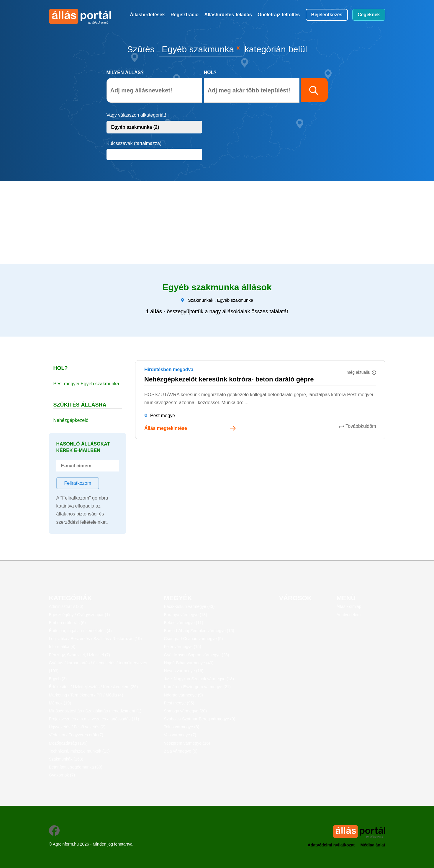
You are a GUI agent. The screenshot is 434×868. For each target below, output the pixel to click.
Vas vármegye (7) (180, 735)
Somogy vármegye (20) (186, 711)
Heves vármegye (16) (184, 671)
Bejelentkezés (327, 15)
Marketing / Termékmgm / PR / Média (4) (86, 695)
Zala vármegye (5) (181, 751)
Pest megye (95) (179, 703)
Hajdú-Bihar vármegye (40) (189, 663)
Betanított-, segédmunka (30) (76, 767)
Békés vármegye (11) (184, 623)
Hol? (210, 72)
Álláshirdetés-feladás (228, 15)
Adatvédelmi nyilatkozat (331, 845)
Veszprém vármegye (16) (187, 743)
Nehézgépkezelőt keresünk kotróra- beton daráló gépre (229, 379)
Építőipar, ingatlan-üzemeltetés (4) (80, 631)
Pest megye (163, 416)
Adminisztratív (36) (66, 606)
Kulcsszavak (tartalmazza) (134, 143)
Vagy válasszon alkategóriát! (136, 115)
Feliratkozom (78, 483)
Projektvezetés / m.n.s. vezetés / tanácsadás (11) (94, 719)
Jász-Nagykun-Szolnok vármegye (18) (199, 679)
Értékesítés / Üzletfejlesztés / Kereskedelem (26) (94, 687)
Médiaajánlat (373, 845)
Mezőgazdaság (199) (68, 743)
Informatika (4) (62, 647)
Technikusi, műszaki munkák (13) (79, 751)
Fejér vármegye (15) (183, 647)
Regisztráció (185, 15)
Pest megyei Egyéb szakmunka (86, 384)
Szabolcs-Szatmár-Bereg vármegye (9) (200, 719)
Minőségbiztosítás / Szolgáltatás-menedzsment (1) (95, 711)
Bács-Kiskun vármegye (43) (189, 606)
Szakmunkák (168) (66, 759)
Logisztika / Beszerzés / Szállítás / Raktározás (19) (95, 639)
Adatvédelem (349, 615)
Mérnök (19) (60, 703)
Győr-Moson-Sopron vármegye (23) (197, 655)
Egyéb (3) (58, 679)
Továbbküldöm (361, 426)
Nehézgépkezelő (71, 420)
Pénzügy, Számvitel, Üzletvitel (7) (80, 655)
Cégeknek (369, 15)
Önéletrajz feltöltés (279, 15)
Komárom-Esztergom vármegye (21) (197, 687)
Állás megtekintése (166, 428)
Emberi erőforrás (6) (67, 623)
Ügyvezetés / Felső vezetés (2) (77, 727)
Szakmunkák (201, 300)
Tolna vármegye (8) (182, 727)
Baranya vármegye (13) (186, 615)
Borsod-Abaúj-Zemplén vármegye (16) (199, 631)
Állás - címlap (349, 606)
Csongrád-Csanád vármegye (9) (194, 639)
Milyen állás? (125, 72)
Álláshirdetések (147, 15)
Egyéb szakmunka (235, 300)
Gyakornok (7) (62, 775)
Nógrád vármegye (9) (184, 695)
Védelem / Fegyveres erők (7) (76, 735)
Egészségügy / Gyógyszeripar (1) (80, 615)
